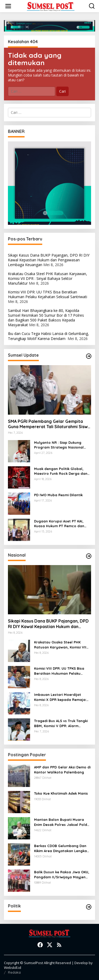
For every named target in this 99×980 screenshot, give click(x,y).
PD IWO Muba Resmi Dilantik (58, 495)
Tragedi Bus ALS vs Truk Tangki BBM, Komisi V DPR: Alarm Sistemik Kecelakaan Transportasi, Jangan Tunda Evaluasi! (61, 723)
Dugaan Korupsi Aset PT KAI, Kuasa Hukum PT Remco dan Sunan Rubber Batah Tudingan (61, 524)
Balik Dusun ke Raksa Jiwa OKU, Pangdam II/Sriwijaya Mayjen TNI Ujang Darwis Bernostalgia (62, 874)
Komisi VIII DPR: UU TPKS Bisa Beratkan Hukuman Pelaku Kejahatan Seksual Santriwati (48, 294)
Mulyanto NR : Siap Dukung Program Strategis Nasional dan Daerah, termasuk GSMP (60, 445)
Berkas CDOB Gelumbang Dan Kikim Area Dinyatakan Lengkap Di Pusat (62, 848)
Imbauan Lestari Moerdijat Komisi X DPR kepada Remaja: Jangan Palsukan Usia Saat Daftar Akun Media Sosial (60, 697)
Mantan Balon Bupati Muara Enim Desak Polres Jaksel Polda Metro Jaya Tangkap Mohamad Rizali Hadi (62, 822)
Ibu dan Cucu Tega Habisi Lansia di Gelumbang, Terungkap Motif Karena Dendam (48, 336)
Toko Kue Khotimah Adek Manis (61, 793)
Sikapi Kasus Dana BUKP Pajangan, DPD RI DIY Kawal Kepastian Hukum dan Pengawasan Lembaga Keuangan (49, 260)
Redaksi (14, 972)
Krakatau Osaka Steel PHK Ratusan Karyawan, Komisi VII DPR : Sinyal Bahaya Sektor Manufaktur (48, 278)
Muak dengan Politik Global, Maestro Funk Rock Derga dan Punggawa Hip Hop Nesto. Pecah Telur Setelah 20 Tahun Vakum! (61, 471)
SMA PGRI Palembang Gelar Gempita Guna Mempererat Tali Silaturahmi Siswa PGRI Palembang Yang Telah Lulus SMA (49, 424)
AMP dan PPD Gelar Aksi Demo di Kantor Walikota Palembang (62, 769)
